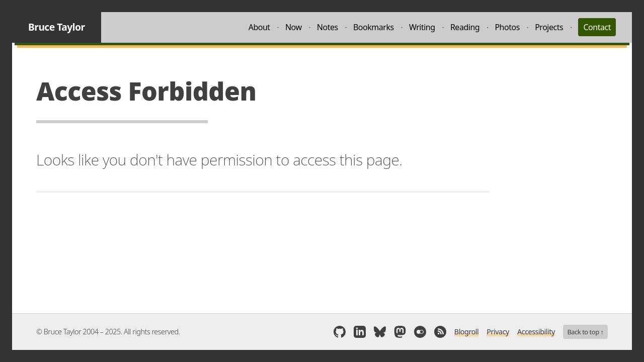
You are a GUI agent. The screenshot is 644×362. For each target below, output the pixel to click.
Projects (549, 27)
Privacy (498, 332)
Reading (465, 27)
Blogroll (467, 332)
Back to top (585, 332)
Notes (328, 27)
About (259, 27)
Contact (597, 27)
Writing (422, 27)
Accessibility (536, 332)
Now (294, 27)
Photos (507, 27)
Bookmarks (374, 27)
